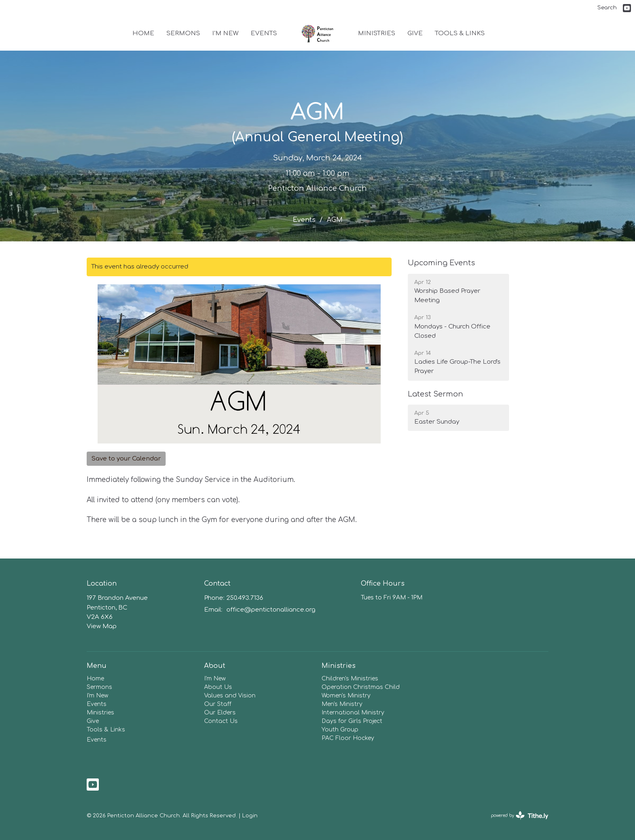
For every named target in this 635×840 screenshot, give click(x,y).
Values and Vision (230, 696)
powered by (520, 815)
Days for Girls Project (352, 721)
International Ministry (353, 713)
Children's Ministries (350, 679)
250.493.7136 (245, 598)
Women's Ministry (346, 696)
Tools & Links (460, 33)
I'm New (225, 33)
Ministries (377, 33)
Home (143, 33)
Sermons (183, 33)
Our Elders (220, 713)
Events (264, 33)
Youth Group (340, 730)
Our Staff (218, 704)
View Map (102, 626)
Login (250, 816)
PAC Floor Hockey (348, 738)
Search (607, 8)
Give (415, 33)
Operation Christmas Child (361, 687)
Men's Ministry (342, 704)
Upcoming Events (441, 263)
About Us (218, 687)
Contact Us (221, 721)
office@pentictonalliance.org (271, 610)
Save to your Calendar (126, 459)
